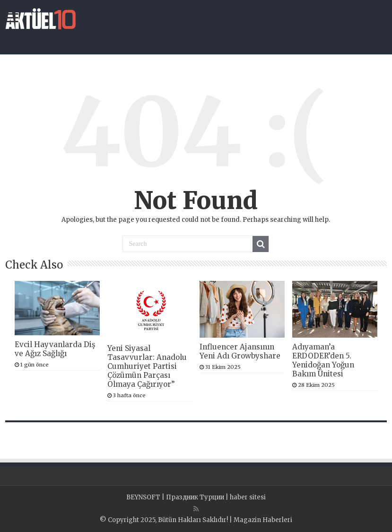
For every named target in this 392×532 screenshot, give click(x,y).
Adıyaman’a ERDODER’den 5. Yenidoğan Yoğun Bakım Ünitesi (323, 360)
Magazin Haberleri (263, 520)
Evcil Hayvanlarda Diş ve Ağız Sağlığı (55, 349)
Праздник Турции (195, 497)
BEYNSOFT (143, 497)
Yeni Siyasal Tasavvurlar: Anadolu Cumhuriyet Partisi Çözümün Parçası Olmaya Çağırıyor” (147, 366)
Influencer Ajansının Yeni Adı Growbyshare (240, 351)
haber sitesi (248, 497)
